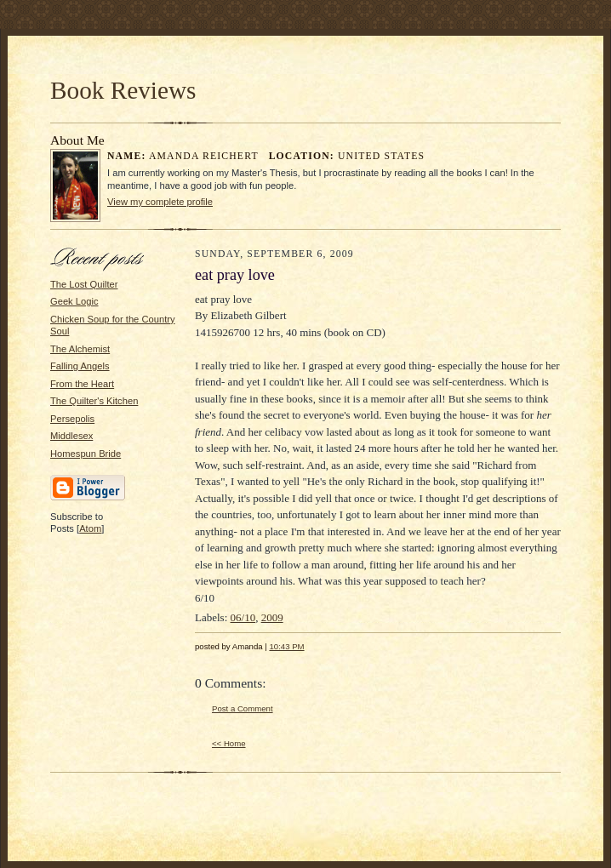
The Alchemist (80, 349)
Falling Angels (80, 366)
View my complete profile (160, 202)
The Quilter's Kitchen (94, 401)
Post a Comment (243, 708)
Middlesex (71, 436)
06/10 (243, 617)
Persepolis (72, 419)
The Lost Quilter (84, 284)
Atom (90, 528)
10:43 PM (286, 646)
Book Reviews (123, 90)
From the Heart (82, 384)
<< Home (229, 743)
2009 (272, 617)
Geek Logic (74, 301)
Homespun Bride (86, 454)
